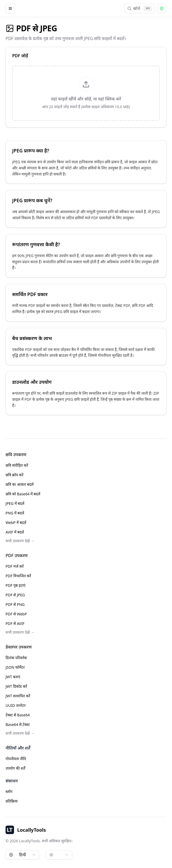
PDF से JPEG (15, 595)
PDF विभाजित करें (18, 576)
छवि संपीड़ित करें (17, 465)
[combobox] (22, 855)
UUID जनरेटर (16, 705)
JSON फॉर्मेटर (15, 667)
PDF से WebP (16, 614)
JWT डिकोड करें (16, 686)
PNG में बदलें (15, 513)
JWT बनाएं (13, 677)
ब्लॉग (9, 792)
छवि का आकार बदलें (20, 484)
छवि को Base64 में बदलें (23, 494)
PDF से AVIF (15, 624)
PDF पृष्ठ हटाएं (15, 585)
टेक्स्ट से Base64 (18, 715)
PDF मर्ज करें (15, 566)
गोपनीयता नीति (16, 759)
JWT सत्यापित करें (18, 696)
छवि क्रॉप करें (14, 475)
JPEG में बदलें (15, 503)
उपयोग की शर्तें (15, 768)
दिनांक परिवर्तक (16, 658)
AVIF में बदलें (15, 532)
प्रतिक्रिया (12, 801)
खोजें (140, 8)
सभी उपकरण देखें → (20, 541)
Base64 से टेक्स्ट (18, 724)
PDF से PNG (15, 604)
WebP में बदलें (16, 523)
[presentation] (86, 93)
